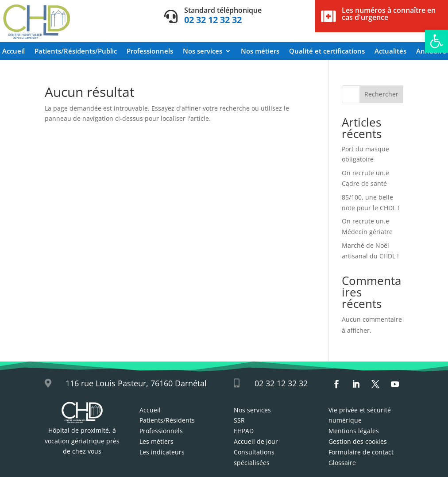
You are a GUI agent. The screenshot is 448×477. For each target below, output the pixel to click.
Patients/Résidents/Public (76, 52)
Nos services (203, 52)
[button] (436, 41)
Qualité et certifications (327, 52)
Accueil (14, 52)
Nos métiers (260, 52)
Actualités (390, 52)
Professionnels (150, 52)
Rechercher (381, 94)
